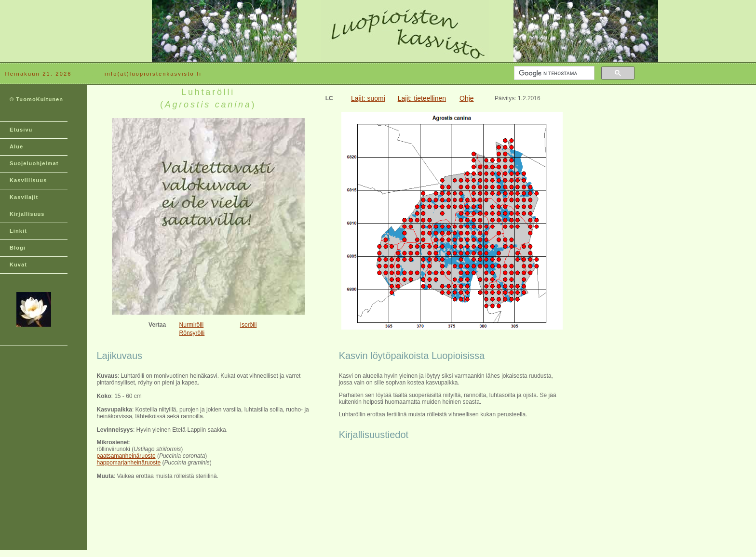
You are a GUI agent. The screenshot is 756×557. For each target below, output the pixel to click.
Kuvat (18, 265)
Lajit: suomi (368, 98)
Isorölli (249, 325)
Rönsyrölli (192, 333)
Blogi (18, 248)
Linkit (18, 231)
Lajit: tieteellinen (422, 98)
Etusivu (21, 130)
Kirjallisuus (27, 214)
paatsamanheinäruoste (126, 456)
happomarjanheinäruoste (129, 463)
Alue (16, 146)
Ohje (467, 98)
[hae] (553, 73)
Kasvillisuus (28, 180)
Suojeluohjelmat (34, 163)
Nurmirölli (192, 325)
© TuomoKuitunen (36, 99)
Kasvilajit (24, 197)
